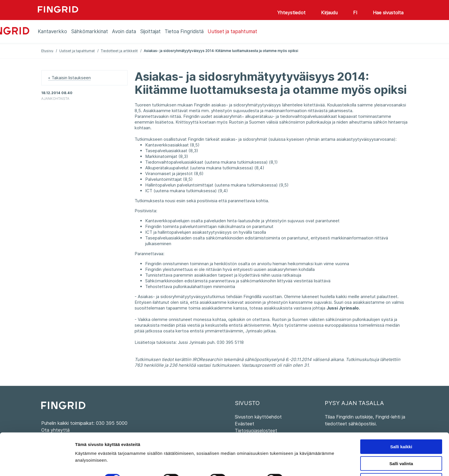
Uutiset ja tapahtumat (77, 51)
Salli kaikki (401, 428)
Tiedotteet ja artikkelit (119, 51)
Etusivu (47, 51)
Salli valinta (401, 445)
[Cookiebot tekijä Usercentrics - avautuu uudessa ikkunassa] (37, 465)
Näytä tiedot (306, 460)
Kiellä (401, 462)
